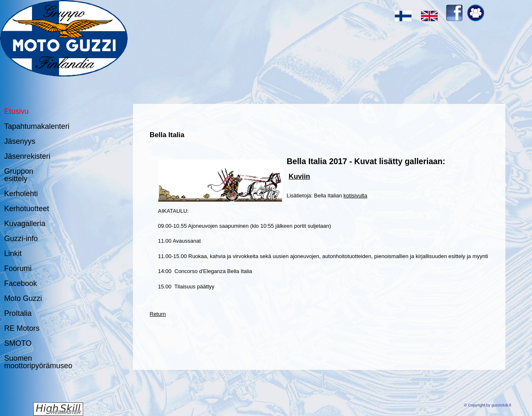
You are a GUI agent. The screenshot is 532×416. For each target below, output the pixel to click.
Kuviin (299, 176)
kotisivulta (355, 196)
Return (158, 314)
